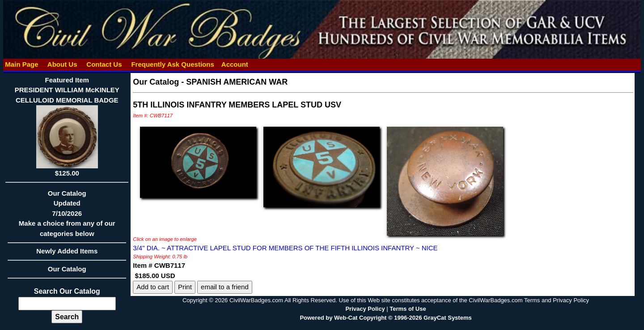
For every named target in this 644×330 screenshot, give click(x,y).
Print (185, 287)
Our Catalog (67, 269)
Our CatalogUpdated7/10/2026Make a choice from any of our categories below (67, 216)
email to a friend (225, 287)
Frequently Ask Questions (173, 64)
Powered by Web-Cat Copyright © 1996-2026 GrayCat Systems (386, 318)
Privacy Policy (365, 309)
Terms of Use (408, 309)
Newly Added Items (67, 254)
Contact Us (104, 64)
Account (235, 64)
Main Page (22, 64)
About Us (62, 64)
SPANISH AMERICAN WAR (237, 82)
